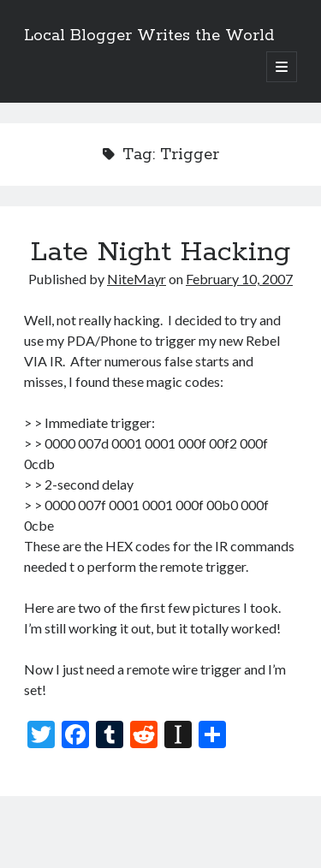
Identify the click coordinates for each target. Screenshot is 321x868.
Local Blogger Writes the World (149, 36)
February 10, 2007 (239, 279)
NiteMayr (137, 279)
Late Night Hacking (160, 253)
